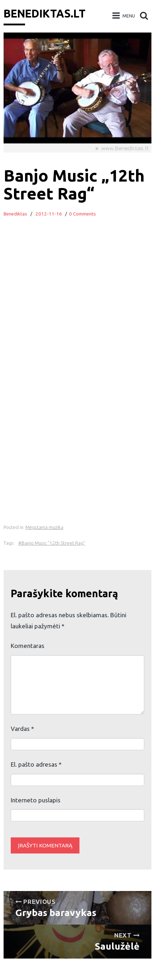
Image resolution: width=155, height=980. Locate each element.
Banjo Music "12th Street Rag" (53, 543)
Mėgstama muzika (44, 527)
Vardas (22, 729)
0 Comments (83, 214)
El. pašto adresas (36, 764)
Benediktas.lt (45, 14)
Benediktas (15, 214)
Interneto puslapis (36, 800)
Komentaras (28, 646)
